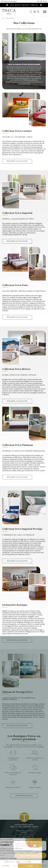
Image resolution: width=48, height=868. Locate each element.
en (41, 1)
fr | (39, 1)
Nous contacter (24, 837)
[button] (5, 856)
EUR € (46, 1)
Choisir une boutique (9, 1)
